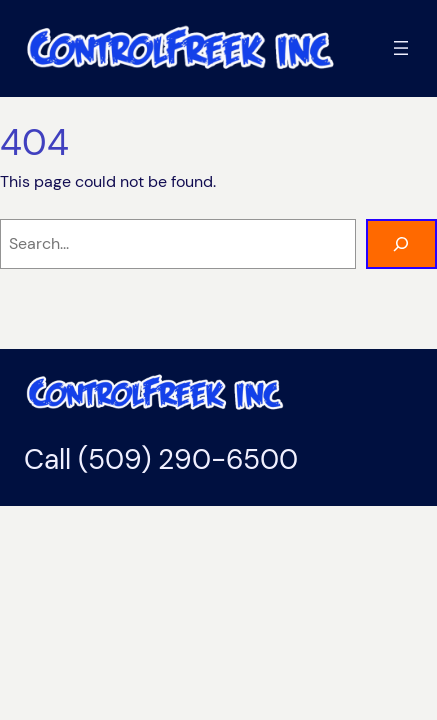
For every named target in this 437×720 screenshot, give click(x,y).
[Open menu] (401, 48)
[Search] (401, 244)
